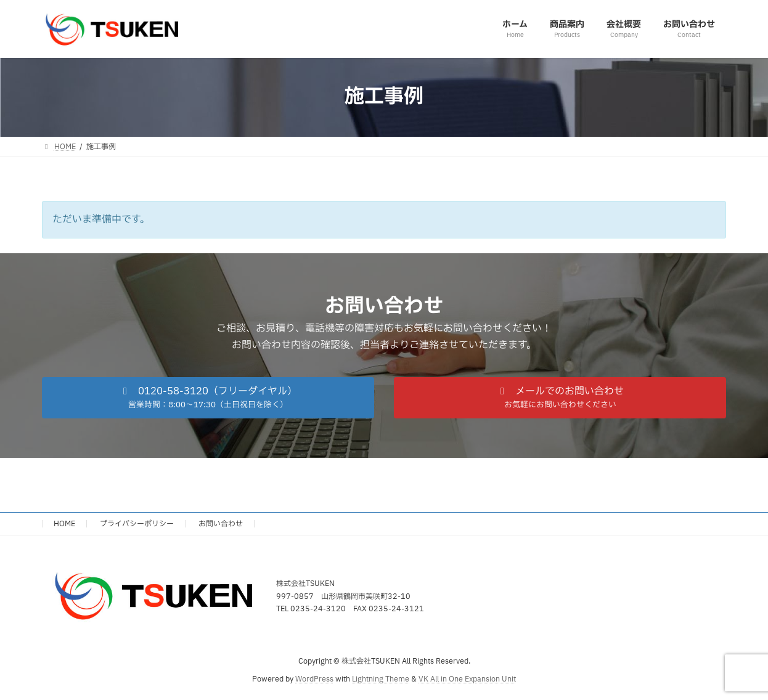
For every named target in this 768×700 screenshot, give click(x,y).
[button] (208, 398)
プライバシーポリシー (137, 524)
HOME (64, 524)
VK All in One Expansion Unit (467, 679)
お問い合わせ (221, 524)
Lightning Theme (381, 679)
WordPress (314, 679)
